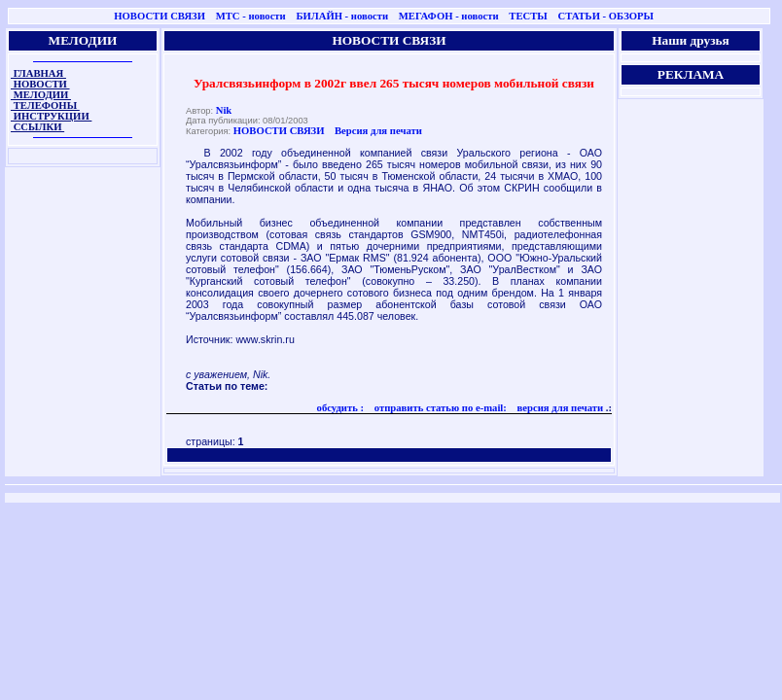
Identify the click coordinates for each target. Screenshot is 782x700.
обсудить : (341, 408)
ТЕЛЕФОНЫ (45, 105)
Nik (224, 110)
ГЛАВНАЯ (38, 73)
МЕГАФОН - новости (449, 16)
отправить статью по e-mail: (439, 408)
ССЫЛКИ (37, 127)
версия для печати (559, 408)
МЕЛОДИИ (41, 95)
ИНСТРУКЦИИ (51, 116)
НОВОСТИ (40, 84)
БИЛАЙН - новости (342, 16)
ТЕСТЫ (528, 16)
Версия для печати (378, 131)
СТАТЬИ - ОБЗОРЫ (605, 16)
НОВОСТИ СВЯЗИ (160, 16)
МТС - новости (251, 16)
